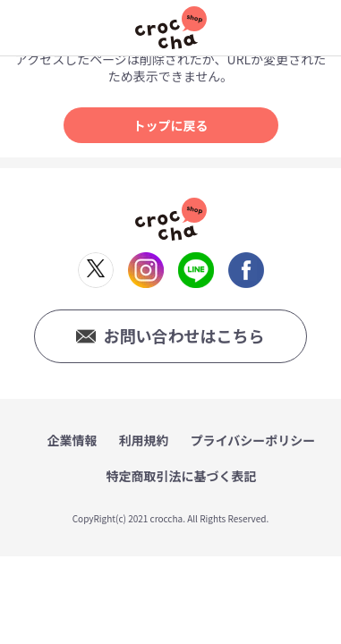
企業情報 (72, 440)
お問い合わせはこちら (183, 335)
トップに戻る (171, 125)
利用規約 (144, 440)
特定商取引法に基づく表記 (182, 476)
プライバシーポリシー (253, 440)
